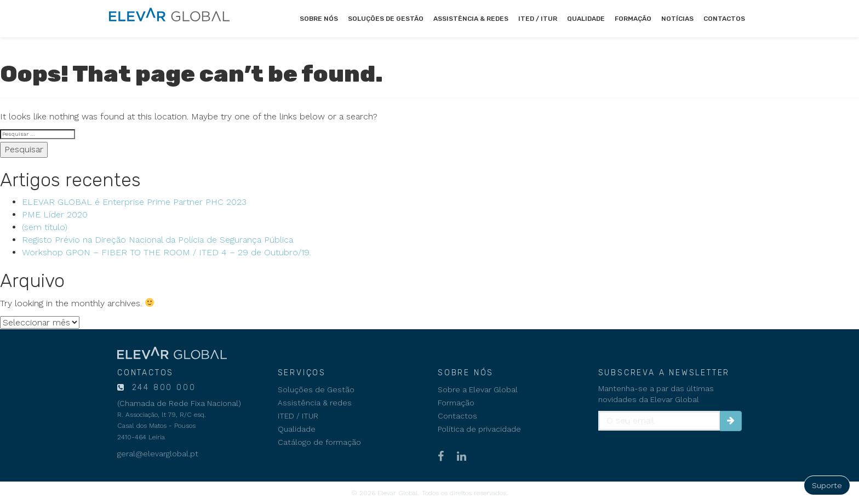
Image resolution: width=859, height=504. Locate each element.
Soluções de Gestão (386, 19)
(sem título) (45, 227)
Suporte (827, 485)
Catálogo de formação (319, 442)
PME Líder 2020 (55, 214)
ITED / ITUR (538, 19)
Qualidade (586, 19)
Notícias (677, 19)
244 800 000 (162, 388)
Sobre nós (319, 19)
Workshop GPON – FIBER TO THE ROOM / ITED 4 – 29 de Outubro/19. (167, 252)
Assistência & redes (471, 19)
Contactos (724, 19)
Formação (633, 19)
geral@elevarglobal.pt (158, 454)
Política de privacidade (479, 429)
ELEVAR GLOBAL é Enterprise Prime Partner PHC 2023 (134, 202)
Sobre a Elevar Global (478, 390)
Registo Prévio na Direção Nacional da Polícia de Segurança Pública (158, 240)
